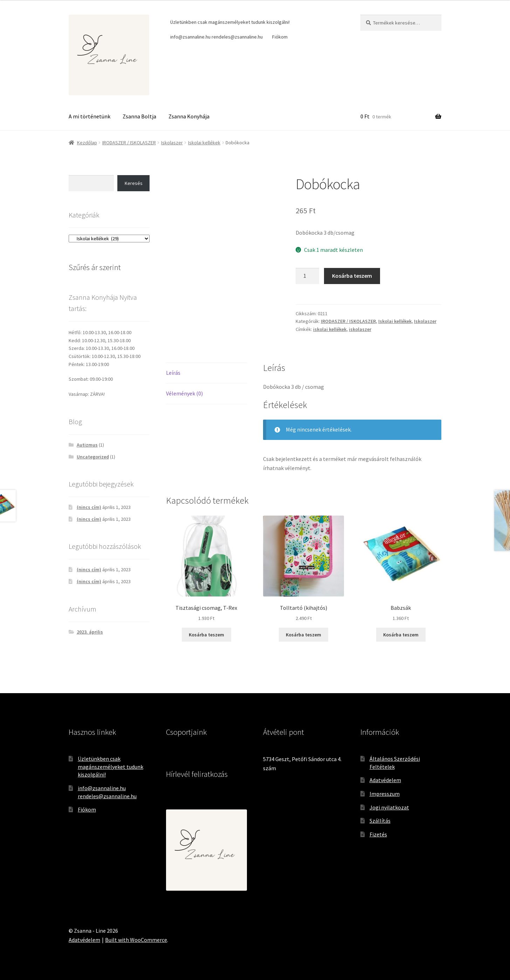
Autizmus (87, 445)
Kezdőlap (87, 143)
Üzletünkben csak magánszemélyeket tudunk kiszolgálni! (230, 22)
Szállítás (380, 821)
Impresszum (385, 794)
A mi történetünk (89, 116)
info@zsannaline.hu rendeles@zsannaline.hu (216, 37)
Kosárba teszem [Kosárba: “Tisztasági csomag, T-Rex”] (206, 635)
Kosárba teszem (352, 276)
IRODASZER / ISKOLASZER (129, 143)
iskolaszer (360, 329)
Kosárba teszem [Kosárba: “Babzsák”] (401, 635)
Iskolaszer (172, 143)
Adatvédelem (385, 780)
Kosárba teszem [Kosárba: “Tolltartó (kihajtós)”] (304, 635)
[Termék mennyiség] (308, 276)
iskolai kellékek (330, 329)
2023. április (90, 632)
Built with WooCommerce (136, 940)
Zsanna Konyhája (189, 116)
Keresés (134, 183)
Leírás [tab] (173, 373)
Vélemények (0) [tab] (184, 393)
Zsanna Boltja (139, 116)
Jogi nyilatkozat (389, 807)
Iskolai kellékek (204, 143)
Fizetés (378, 834)
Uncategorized (93, 457)
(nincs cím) (89, 507)
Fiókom (280, 37)
